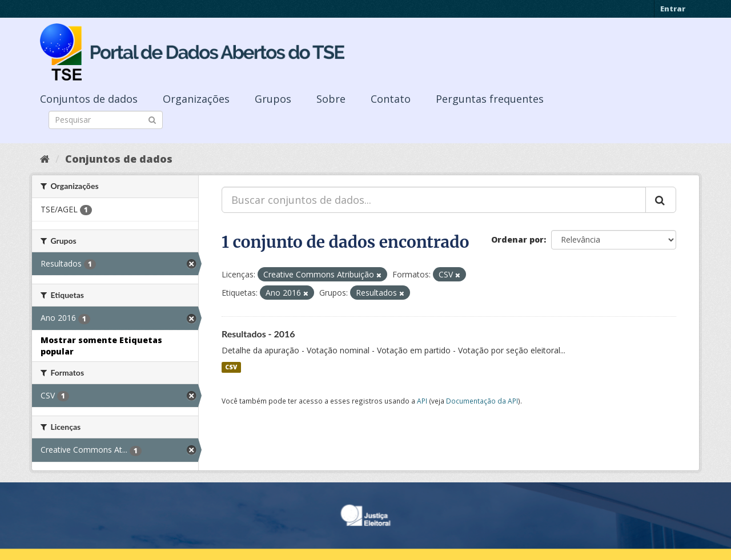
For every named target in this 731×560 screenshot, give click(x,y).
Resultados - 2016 (258, 334)
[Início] (45, 159)
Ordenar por (517, 239)
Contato (391, 99)
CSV (231, 367)
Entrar (673, 9)
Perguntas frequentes (490, 99)
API (422, 401)
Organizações (196, 99)
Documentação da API (482, 401)
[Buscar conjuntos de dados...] (434, 200)
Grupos (273, 99)
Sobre (331, 99)
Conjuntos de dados (89, 99)
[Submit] (152, 119)
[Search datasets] (106, 120)
